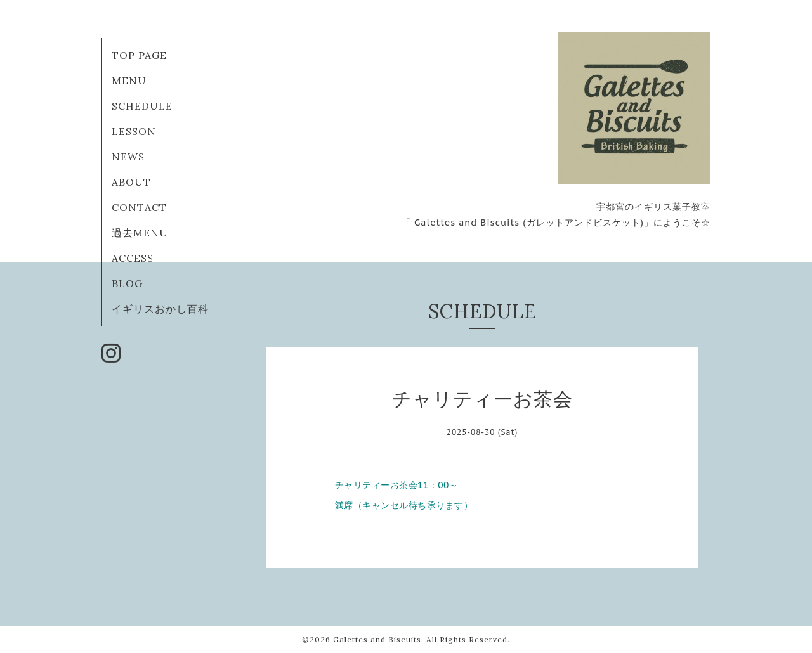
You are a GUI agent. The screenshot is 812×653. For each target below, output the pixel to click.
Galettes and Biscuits (377, 639)
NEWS (128, 157)
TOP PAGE (139, 55)
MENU (129, 81)
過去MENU (140, 233)
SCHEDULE (142, 106)
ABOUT (131, 182)
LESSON (134, 131)
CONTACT (139, 207)
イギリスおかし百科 (160, 309)
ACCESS (133, 258)
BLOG (127, 283)
